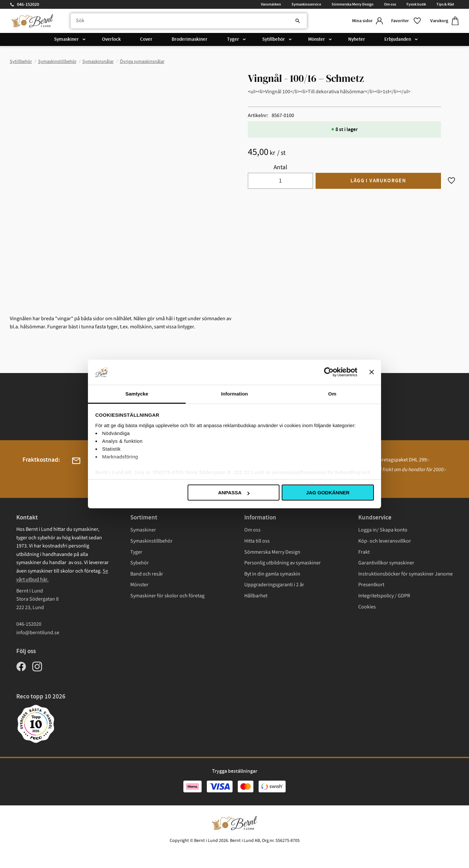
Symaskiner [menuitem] (66, 40)
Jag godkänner (328, 493)
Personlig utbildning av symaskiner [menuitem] (283, 563)
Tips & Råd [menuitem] (445, 4)
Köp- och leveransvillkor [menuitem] (385, 541)
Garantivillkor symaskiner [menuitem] (386, 563)
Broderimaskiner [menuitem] (190, 40)
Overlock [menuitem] (111, 40)
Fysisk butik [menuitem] (416, 4)
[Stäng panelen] (372, 372)
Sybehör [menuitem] (140, 563)
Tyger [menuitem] (233, 40)
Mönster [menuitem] (317, 40)
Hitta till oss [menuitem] (257, 541)
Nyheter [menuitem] (357, 40)
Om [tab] (332, 394)
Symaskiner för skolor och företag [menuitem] (167, 596)
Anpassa (234, 493)
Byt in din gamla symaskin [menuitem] (272, 574)
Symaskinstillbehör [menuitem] (151, 541)
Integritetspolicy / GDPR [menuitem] (384, 596)
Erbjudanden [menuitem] (398, 40)
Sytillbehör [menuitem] (274, 40)
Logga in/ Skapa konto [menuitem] (383, 530)
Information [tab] (235, 394)
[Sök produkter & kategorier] (187, 21)
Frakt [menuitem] (364, 552)
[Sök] (293, 21)
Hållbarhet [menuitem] (256, 596)
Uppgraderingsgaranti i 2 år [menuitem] (274, 585)
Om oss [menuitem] (390, 4)
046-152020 (28, 5)
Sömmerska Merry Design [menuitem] (353, 4)
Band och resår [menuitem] (147, 574)
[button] (405, 21)
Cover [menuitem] (146, 40)
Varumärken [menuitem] (271, 4)
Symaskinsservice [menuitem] (306, 4)
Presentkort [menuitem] (371, 585)
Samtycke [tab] (137, 394)
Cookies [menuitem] (367, 607)
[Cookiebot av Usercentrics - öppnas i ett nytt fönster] (329, 372)
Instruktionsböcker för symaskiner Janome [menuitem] (405, 574)
